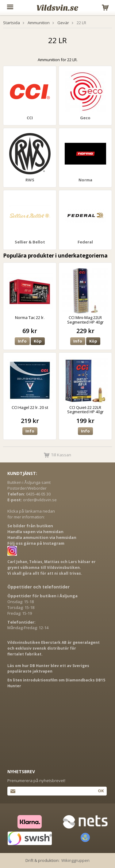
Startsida (11, 23)
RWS (30, 180)
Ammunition (39, 23)
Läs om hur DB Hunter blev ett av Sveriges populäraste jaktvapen (48, 669)
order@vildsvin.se (40, 500)
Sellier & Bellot (30, 242)
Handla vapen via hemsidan (35, 532)
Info (22, 341)
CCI (30, 118)
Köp (38, 341)
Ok (101, 791)
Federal (85, 242)
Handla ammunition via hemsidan (42, 537)
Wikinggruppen (75, 860)
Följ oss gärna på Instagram (36, 543)
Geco (85, 118)
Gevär (63, 23)
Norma (85, 180)
